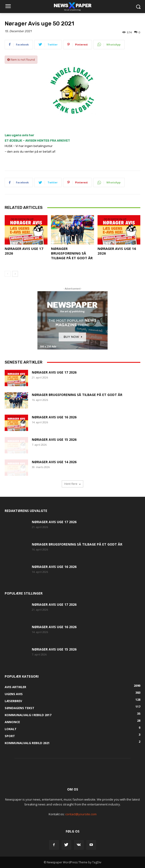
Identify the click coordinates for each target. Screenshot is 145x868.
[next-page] (15, 274)
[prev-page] (8, 274)
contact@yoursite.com (81, 814)
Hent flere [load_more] (72, 484)
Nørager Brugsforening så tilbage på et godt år (72, 253)
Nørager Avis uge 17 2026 (54, 372)
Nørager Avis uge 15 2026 (54, 439)
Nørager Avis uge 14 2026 (54, 462)
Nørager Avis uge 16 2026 (54, 417)
